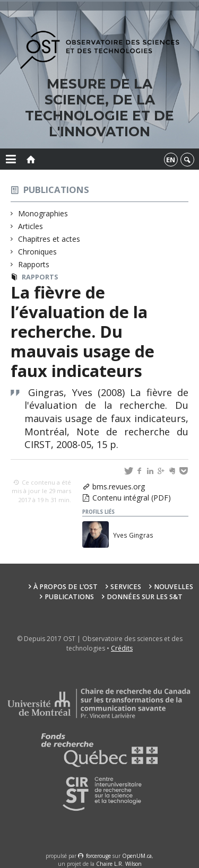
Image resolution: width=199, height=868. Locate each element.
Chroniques (38, 252)
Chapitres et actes (49, 239)
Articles (31, 226)
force (98, 856)
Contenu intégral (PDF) (132, 498)
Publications (56, 190)
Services (126, 587)
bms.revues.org (119, 486)
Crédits (122, 648)
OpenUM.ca (137, 856)
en (171, 160)
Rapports (34, 264)
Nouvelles (174, 587)
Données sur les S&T (145, 597)
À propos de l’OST (66, 587)
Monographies (43, 213)
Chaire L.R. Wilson (119, 864)
